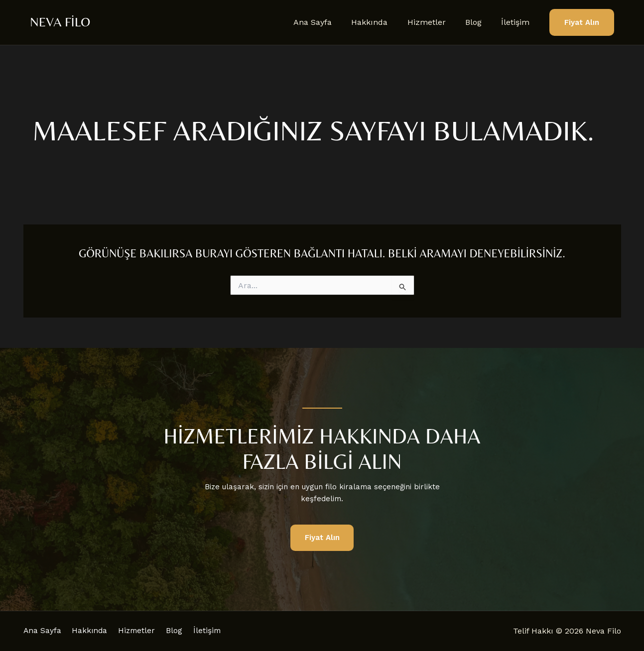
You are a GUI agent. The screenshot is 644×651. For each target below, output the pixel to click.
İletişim (517, 22)
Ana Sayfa (329, 22)
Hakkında (382, 22)
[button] (582, 23)
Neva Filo (60, 22)
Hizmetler (436, 22)
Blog (479, 22)
